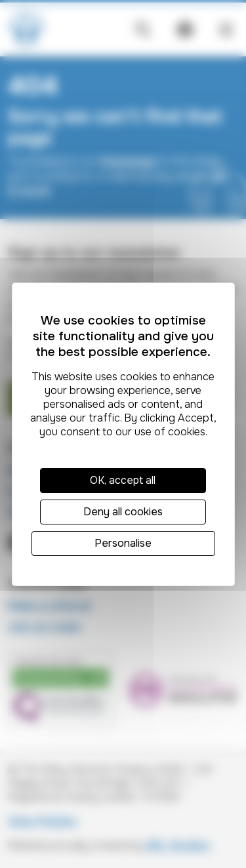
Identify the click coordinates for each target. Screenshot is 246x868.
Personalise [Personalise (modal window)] (123, 543)
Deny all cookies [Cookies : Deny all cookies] (123, 512)
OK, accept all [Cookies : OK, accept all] (123, 480)
